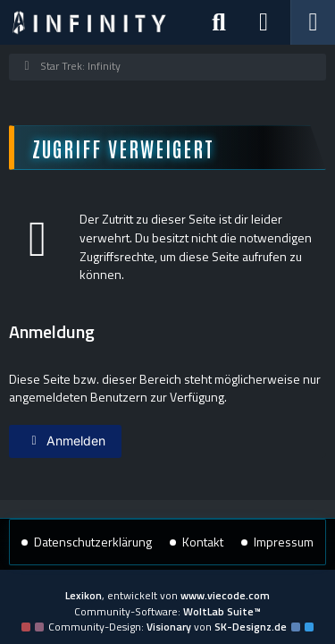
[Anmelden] (264, 22)
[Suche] (219, 22)
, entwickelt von (167, 595)
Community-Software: (167, 611)
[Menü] (313, 22)
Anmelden (65, 441)
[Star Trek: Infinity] (89, 22)
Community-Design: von (167, 627)
